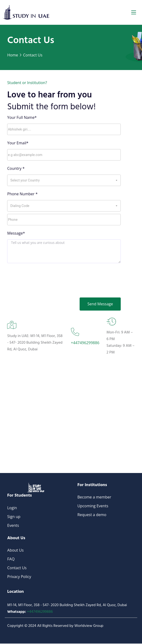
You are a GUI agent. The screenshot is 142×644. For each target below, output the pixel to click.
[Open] (117, 180)
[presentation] (64, 277)
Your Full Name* (22, 117)
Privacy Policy (19, 577)
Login (12, 508)
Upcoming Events (93, 506)
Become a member (94, 498)
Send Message (100, 304)
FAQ (11, 559)
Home (13, 55)
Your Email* (18, 143)
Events (13, 526)
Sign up (14, 517)
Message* (16, 233)
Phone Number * (22, 194)
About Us (15, 551)
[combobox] (60, 180)
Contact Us (33, 55)
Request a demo (92, 515)
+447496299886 (85, 343)
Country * (16, 168)
